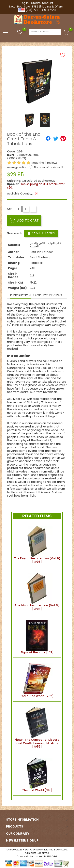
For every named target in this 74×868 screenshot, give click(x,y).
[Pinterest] (63, 138)
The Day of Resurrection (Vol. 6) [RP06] (37, 544)
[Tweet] (56, 138)
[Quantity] (18, 209)
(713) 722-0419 (36, 10)
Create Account (42, 3)
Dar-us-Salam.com (29, 856)
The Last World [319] (37, 774)
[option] (29, 120)
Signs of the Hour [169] (37, 636)
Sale (27, 7)
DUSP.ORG (51, 856)
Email (52, 10)
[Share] (48, 138)
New (12, 7)
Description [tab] (20, 295)
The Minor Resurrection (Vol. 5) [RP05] (37, 591)
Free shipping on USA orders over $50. (36, 186)
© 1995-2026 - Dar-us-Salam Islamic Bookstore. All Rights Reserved (37, 851)
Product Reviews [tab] (47, 295)
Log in (25, 3)
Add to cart (24, 220)
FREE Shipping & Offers (47, 7)
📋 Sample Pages (41, 233)
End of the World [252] (37, 680)
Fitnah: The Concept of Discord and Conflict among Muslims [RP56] (37, 727)
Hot (20, 7)
